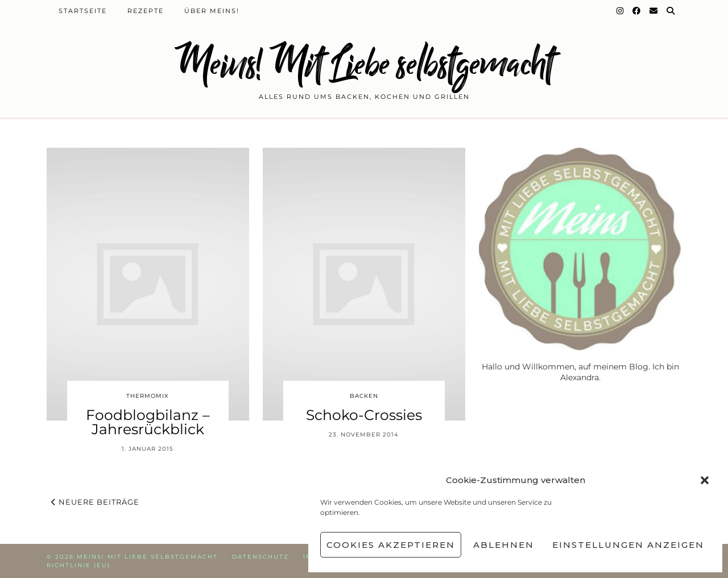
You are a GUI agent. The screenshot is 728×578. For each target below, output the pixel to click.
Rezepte (146, 11)
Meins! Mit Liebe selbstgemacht (364, 64)
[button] (705, 480)
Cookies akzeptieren (391, 545)
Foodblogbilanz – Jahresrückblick (148, 422)
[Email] (654, 11)
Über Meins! (212, 11)
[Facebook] (637, 11)
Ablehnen (504, 545)
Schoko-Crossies (364, 415)
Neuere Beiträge (95, 502)
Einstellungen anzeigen (628, 545)
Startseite (83, 11)
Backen (364, 396)
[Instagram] (621, 11)
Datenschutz (260, 557)
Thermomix (148, 396)
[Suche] (671, 11)
